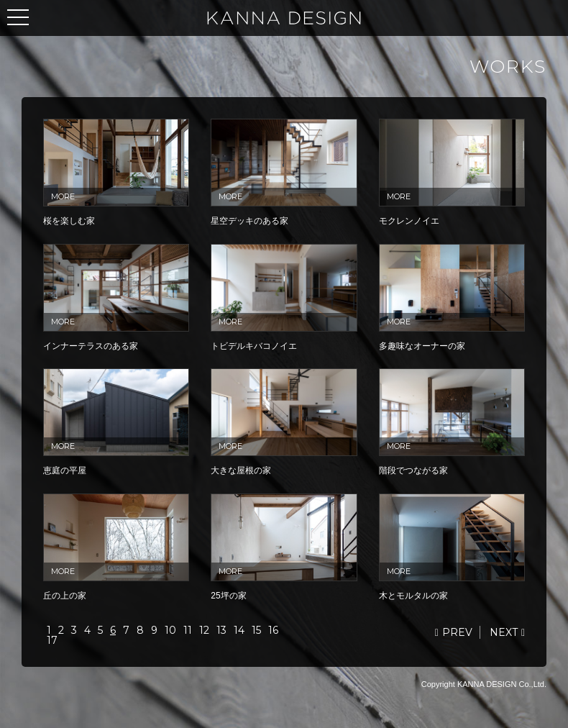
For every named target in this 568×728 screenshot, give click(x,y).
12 (204, 630)
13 (221, 630)
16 (273, 630)
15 (256, 630)
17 (52, 640)
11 (188, 630)
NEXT (504, 632)
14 (239, 630)
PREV (457, 632)
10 (170, 630)
